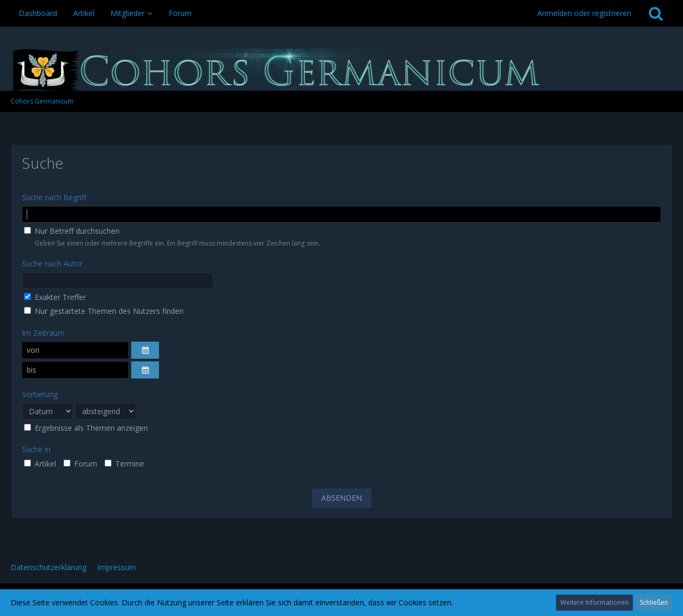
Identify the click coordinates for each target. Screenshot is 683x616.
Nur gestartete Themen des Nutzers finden (104, 311)
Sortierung (40, 394)
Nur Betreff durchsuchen (72, 231)
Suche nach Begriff (54, 197)
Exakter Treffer (55, 297)
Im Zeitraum (43, 333)
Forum (80, 464)
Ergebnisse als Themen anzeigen (86, 428)
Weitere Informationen (594, 602)
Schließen (654, 602)
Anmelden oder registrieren (584, 13)
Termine (124, 464)
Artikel (40, 464)
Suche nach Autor (52, 263)
